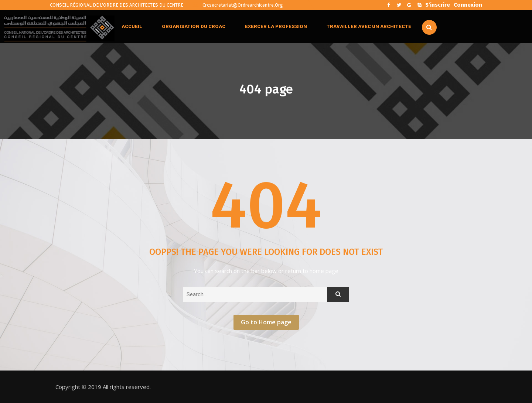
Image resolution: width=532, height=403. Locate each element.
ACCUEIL (132, 26)
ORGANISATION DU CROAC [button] (194, 26)
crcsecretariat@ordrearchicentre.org (238, 5)
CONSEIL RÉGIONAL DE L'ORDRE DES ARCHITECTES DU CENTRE (117, 5)
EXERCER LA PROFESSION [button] (276, 26)
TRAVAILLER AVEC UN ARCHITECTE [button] (369, 26)
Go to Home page (266, 322)
